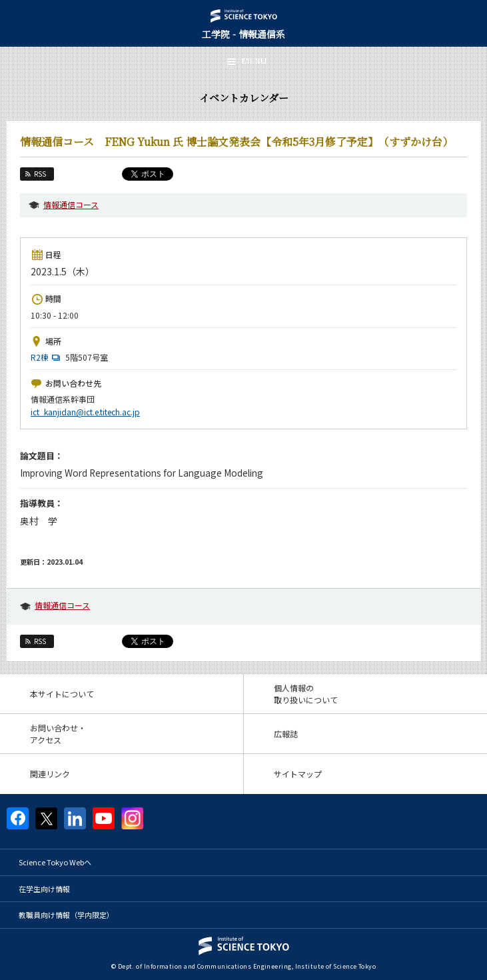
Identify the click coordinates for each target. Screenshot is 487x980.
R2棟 (47, 357)
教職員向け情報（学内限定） (66, 915)
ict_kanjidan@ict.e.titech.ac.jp (85, 412)
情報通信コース (71, 204)
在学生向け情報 (44, 889)
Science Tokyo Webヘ (55, 862)
